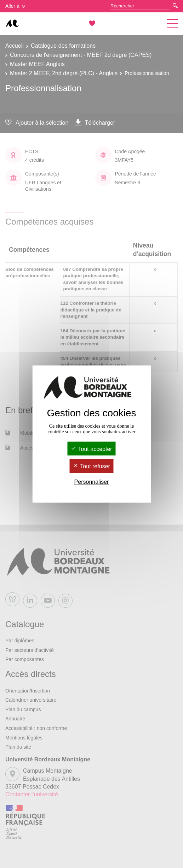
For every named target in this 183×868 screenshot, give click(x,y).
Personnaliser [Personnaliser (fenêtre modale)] (92, 481)
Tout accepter (91, 449)
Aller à (15, 6)
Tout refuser (91, 466)
